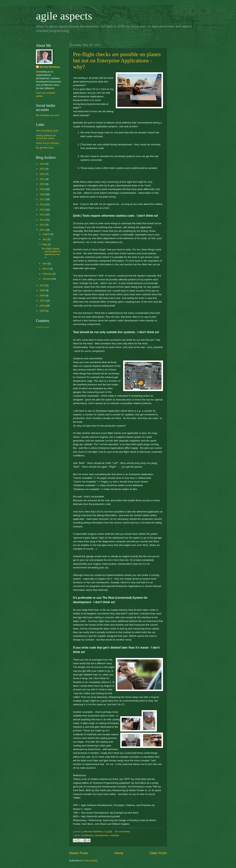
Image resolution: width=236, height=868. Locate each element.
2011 (43, 230)
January (47, 279)
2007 (43, 301)
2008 (43, 295)
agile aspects (64, 16)
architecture (87, 835)
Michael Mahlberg (50, 67)
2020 (43, 184)
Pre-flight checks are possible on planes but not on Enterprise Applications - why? (117, 60)
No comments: (123, 831)
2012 (43, 225)
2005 (43, 311)
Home (119, 853)
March (46, 269)
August (46, 234)
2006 (43, 306)
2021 (43, 179)
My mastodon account (48, 115)
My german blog (44, 148)
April (45, 263)
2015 (43, 210)
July (45, 239)
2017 (43, 199)
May (45, 244)
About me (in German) (48, 143)
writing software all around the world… (46, 137)
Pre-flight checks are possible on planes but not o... (51, 253)
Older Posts (158, 853)
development (102, 835)
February (47, 274)
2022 (43, 174)
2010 (43, 285)
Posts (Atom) (91, 861)
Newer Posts (79, 853)
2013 (43, 220)
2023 (43, 169)
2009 (43, 290)
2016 (43, 204)
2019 (43, 189)
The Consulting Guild (47, 131)
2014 (43, 215)
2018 (43, 194)
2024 (43, 164)
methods (114, 835)
